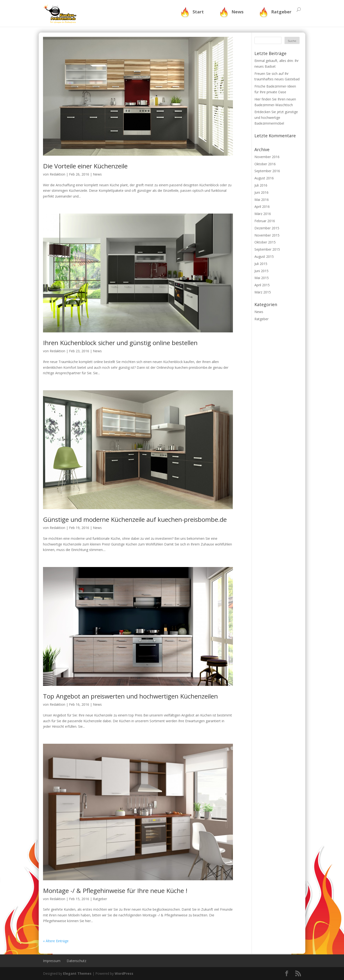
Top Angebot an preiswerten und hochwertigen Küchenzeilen (130, 696)
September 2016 (267, 171)
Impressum (52, 961)
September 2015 (267, 249)
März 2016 (263, 214)
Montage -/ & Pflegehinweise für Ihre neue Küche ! (115, 891)
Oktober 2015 (265, 242)
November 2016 (267, 157)
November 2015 (267, 235)
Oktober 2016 (265, 164)
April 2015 (262, 285)
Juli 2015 (261, 264)
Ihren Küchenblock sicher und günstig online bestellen (120, 343)
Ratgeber (281, 12)
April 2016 (262, 206)
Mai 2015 (262, 278)
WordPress (124, 973)
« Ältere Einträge (56, 941)
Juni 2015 (261, 271)
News (237, 12)
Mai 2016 (262, 200)
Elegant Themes (77, 973)
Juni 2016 (261, 192)
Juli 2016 (261, 185)
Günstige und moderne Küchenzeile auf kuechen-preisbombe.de (135, 519)
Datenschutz (76, 961)
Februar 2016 (265, 221)
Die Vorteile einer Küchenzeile (85, 166)
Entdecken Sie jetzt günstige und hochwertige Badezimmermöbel (276, 118)
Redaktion (57, 174)
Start (198, 12)
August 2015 (264, 256)
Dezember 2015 (267, 228)
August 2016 (264, 178)
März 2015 (263, 292)
